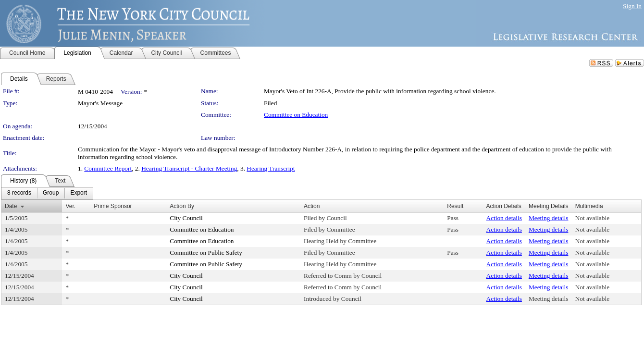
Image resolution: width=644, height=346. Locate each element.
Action (312, 206)
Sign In (632, 6)
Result (455, 206)
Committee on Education (296, 115)
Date (11, 206)
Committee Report (108, 168)
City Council (186, 218)
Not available (592, 218)
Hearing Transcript (271, 168)
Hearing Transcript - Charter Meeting (189, 168)
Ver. (70, 206)
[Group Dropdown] (51, 193)
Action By (182, 206)
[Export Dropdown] (79, 193)
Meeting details (549, 218)
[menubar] (47, 193)
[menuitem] (19, 193)
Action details (504, 218)
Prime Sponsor (113, 206)
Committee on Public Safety (206, 253)
